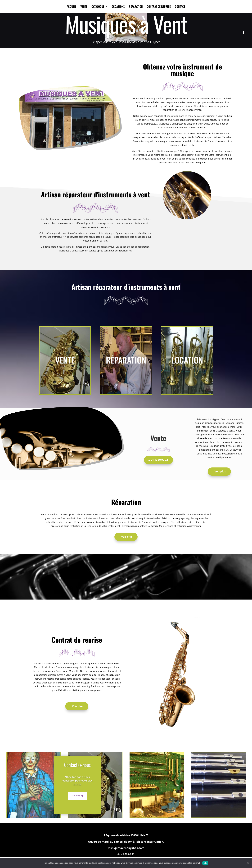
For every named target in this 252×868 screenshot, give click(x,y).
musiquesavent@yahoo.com (126, 848)
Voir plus (220, 471)
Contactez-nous (77, 765)
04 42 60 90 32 (159, 460)
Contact (77, 796)
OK (205, 863)
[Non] (248, 863)
